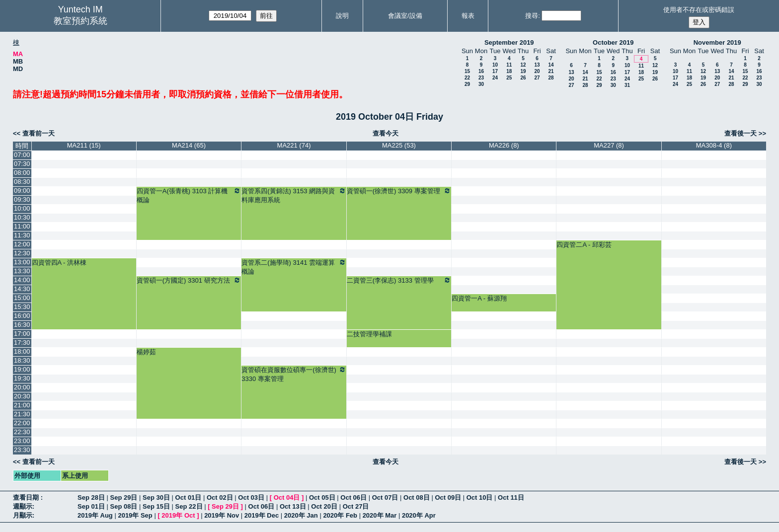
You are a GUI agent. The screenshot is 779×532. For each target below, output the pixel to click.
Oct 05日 (322, 497)
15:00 (22, 298)
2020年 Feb (340, 515)
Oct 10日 (480, 497)
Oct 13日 (293, 506)
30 (481, 84)
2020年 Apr (419, 515)
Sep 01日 (91, 506)
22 (467, 78)
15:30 (22, 307)
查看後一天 (740, 133)
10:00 (22, 208)
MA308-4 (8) (714, 145)
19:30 (22, 378)
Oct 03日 (251, 497)
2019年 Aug (95, 515)
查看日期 (27, 497)
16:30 (22, 325)
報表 (468, 16)
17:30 (22, 342)
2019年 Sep (135, 515)
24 (495, 78)
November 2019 (717, 42)
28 (551, 78)
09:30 (22, 199)
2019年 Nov (222, 515)
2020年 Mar (380, 515)
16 (481, 71)
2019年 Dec (262, 515)
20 (537, 71)
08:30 (22, 182)
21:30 (22, 414)
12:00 (22, 244)
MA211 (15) (84, 145)
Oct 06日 (353, 497)
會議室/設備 (405, 16)
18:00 (22, 351)
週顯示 (23, 506)
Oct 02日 (220, 497)
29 (467, 84)
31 (627, 85)
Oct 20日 (324, 506)
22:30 (22, 432)
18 (509, 71)
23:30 (22, 450)
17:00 (22, 334)
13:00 (22, 262)
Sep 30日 (156, 497)
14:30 (22, 289)
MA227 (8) (609, 145)
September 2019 (509, 42)
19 (523, 71)
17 (495, 71)
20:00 (22, 387)
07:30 (22, 164)
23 (481, 78)
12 (523, 65)
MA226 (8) (504, 145)
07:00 (22, 155)
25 (509, 78)
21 (551, 71)
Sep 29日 (124, 497)
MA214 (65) (189, 145)
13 (537, 65)
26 (523, 78)
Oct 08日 (417, 497)
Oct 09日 (448, 497)
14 (551, 65)
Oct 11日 (511, 497)
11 (509, 65)
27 (537, 78)
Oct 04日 (287, 497)
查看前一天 (39, 133)
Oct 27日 (356, 506)
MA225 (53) (399, 145)
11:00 (22, 226)
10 (495, 65)
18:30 (22, 360)
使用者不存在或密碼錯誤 (699, 10)
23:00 (22, 441)
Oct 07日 (385, 497)
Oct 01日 (189, 497)
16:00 (22, 316)
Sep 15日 (156, 506)
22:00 (22, 423)
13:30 (22, 271)
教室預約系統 (80, 21)
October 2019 (613, 42)
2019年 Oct (178, 515)
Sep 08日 (124, 506)
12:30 (22, 253)
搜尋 (532, 16)
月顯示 (23, 515)
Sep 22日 (189, 506)
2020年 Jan (301, 515)
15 (467, 71)
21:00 (22, 405)
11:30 (22, 235)
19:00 (22, 369)
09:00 (22, 190)
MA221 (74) (294, 145)
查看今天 (386, 133)
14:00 (22, 280)
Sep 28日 (91, 497)
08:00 (22, 173)
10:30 (22, 217)
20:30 (22, 396)
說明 (342, 16)
